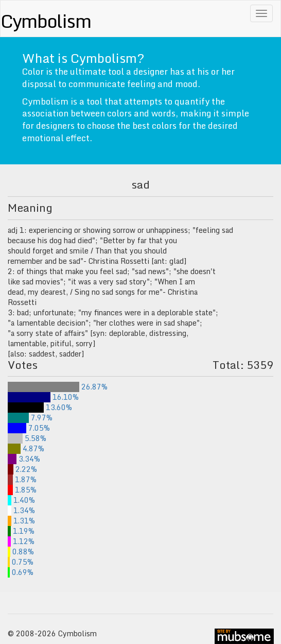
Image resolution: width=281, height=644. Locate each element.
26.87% (58, 387)
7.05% (29, 428)
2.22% (22, 469)
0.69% (21, 572)
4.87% (26, 448)
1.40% (21, 500)
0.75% (21, 562)
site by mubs (244, 636)
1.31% (21, 521)
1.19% (21, 531)
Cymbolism (46, 21)
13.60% (40, 407)
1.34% (21, 510)
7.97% (30, 418)
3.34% (24, 459)
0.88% (21, 552)
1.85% (22, 490)
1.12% (21, 541)
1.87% (22, 479)
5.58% (27, 438)
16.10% (43, 397)
